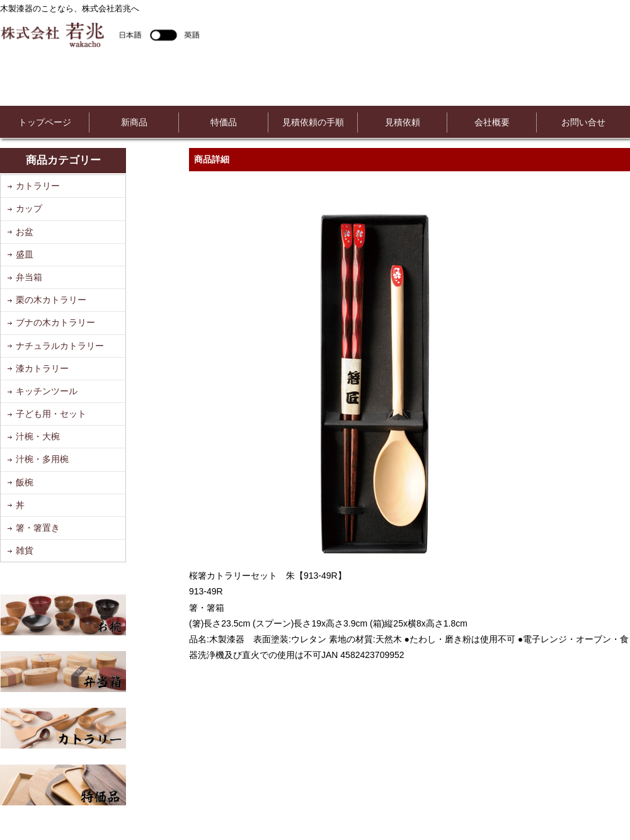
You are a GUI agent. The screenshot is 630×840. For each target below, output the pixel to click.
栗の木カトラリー (51, 300)
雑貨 (25, 550)
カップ (29, 208)
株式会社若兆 (100, 34)
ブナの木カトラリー (55, 322)
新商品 (134, 122)
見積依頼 (403, 122)
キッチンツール (47, 391)
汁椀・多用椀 (42, 459)
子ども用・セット (51, 414)
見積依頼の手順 (313, 122)
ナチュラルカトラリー (60, 346)
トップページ (45, 122)
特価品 (224, 122)
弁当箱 (29, 277)
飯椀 (25, 482)
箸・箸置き (38, 528)
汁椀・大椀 (38, 436)
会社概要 (492, 122)
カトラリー (38, 186)
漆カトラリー (42, 368)
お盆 (25, 232)
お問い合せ (583, 122)
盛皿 (25, 254)
